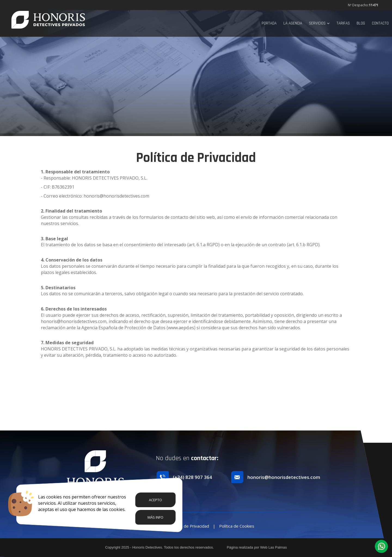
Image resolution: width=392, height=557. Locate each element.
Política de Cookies (237, 526)
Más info (155, 517)
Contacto (380, 23)
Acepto (155, 500)
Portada (269, 23)
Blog (361, 23)
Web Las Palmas (274, 547)
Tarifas (343, 23)
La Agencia (293, 23)
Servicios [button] (319, 23)
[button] (381, 546)
